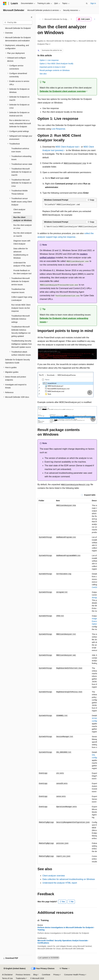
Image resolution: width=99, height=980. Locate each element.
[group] (70, 227)
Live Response (58, 129)
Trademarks (20, 978)
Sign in (93, 3)
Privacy (56, 975)
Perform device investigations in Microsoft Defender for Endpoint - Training (66, 929)
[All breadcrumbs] (40, 19)
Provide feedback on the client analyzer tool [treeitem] (22, 272)
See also (43, 74)
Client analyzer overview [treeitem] (19, 211)
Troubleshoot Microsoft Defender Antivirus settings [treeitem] (20, 319)
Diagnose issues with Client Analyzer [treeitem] (22, 242)
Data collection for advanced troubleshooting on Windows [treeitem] (21, 253)
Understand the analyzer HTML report (60, 883)
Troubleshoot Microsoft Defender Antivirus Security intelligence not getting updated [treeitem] (21, 331)
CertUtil (95, 587)
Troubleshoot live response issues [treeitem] (18, 291)
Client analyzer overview (54, 876)
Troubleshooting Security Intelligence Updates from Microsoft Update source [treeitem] (22, 344)
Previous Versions (23, 975)
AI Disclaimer (7, 975)
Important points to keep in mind (52, 67)
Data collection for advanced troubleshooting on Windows (69, 879)
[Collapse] (32, 17)
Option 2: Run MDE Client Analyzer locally (56, 64)
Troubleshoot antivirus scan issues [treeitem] (20, 150)
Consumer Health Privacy (74, 975)
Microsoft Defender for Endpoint (57, 19)
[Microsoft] (5, 3)
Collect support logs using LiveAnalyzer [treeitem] (22, 299)
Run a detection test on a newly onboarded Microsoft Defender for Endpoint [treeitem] (20, 123)
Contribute (46, 975)
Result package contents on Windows (55, 70)
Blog (35, 975)
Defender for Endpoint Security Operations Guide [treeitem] (17, 361)
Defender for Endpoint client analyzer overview (63, 91)
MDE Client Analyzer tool (67, 147)
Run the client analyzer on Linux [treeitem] (23, 227)
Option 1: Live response (49, 60)
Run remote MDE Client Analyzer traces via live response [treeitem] (21, 308)
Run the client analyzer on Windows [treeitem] (23, 219)
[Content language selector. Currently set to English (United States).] (15, 969)
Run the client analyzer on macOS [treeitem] (23, 235)
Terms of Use (7, 978)
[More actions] (95, 19)
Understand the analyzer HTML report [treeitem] (22, 264)
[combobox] (18, 23)
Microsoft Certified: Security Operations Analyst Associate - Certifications (63, 942)
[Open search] (87, 3)
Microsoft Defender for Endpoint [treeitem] (18, 28)
